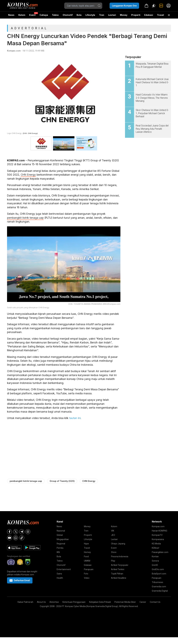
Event (32, 15)
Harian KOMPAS (160, 531)
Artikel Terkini (118, 569)
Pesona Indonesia (120, 556)
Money (124, 15)
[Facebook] (9, 532)
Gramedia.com (159, 587)
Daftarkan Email (20, 580)
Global (60, 535)
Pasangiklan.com (160, 552)
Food (86, 556)
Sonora (155, 561)
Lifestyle (90, 15)
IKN (58, 552)
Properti (136, 15)
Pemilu (60, 548)
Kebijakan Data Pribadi (100, 602)
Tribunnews (157, 582)
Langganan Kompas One (124, 6)
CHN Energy (28, 175)
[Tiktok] (22, 538)
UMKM (87, 561)
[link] (161, 6)
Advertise (54, 602)
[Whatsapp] (16, 538)
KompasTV (157, 535)
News (11, 15)
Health (60, 578)
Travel (160, 15)
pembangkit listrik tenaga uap (25, 218)
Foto (86, 574)
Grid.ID (155, 565)
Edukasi (149, 15)
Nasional (61, 531)
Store (114, 552)
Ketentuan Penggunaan (74, 602)
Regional (61, 544)
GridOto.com (158, 569)
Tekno (55, 15)
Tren (102, 15)
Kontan (155, 556)
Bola (79, 15)
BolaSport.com (159, 574)
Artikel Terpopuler (120, 565)
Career (143, 602)
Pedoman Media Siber (125, 602)
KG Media (156, 544)
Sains (59, 574)
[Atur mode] (154, 6)
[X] (16, 532)
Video (87, 578)
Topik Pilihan (117, 574)
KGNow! (155, 548)
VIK (113, 531)
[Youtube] (9, 538)
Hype (86, 544)
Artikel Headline (119, 578)
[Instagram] (28, 532)
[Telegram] (22, 532)
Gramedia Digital (160, 591)
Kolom (22, 15)
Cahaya (44, 15)
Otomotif (68, 15)
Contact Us (155, 602)
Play (113, 561)
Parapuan (89, 569)
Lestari (112, 16)
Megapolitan (63, 539)
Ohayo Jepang (118, 544)
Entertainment (64, 569)
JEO (113, 535)
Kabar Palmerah (25, 602)
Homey (87, 552)
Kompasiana (158, 539)
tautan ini (75, 418)
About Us (41, 602)
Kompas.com (14, 51)
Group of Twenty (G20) (62, 481)
